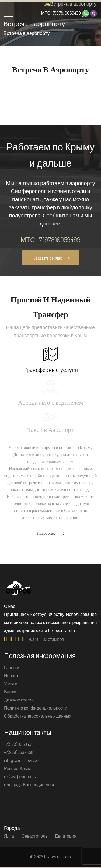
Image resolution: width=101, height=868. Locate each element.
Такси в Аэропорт (50, 423)
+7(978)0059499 (61, 13)
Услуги (11, 684)
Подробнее (50, 533)
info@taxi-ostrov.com (22, 760)
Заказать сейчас (51, 258)
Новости (12, 676)
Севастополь (35, 836)
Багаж (10, 692)
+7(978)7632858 (19, 752)
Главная (12, 668)
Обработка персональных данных (38, 716)
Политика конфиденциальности (36, 708)
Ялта (9, 836)
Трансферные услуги (51, 360)
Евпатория (66, 836)
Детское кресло (19, 700)
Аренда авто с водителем (51, 393)
